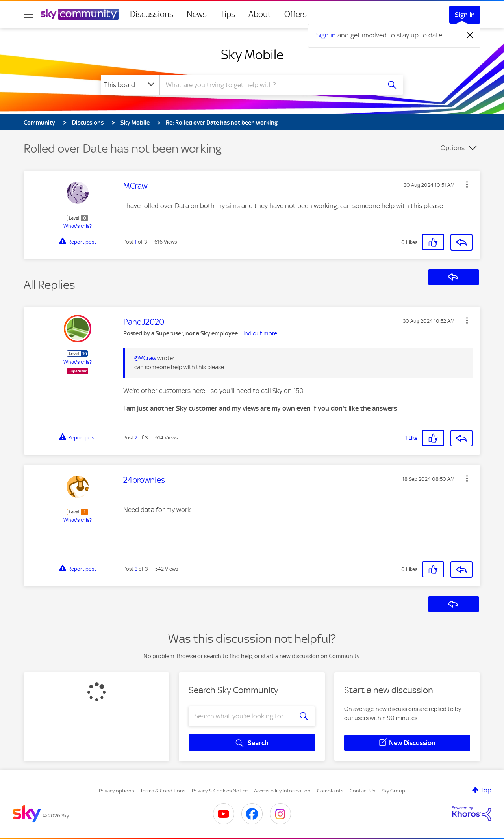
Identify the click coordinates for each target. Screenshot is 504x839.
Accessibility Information (282, 791)
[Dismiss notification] (470, 35)
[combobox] (269, 85)
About (260, 14)
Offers (296, 14)
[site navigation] (28, 14)
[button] (467, 184)
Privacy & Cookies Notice (220, 791)
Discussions (152, 14)
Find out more (259, 333)
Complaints (330, 791)
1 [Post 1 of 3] (136, 242)
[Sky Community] (80, 14)
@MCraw (145, 358)
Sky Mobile (252, 54)
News (197, 14)
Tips (228, 14)
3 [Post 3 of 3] (136, 569)
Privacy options (116, 791)
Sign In (465, 15)
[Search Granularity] (130, 85)
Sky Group (393, 791)
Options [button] (453, 148)
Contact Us (362, 791)
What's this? (78, 226)
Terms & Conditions (163, 791)
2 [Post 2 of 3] (136, 438)
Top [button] (486, 790)
